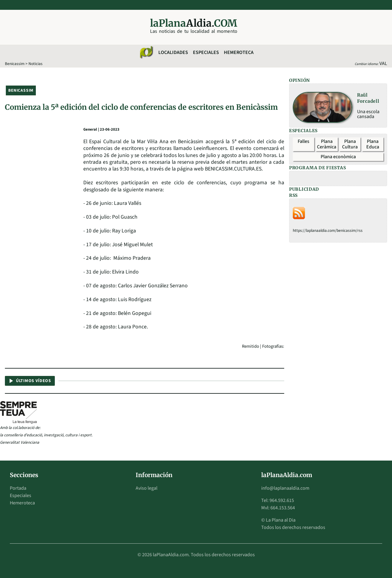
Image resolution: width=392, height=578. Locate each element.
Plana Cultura (350, 144)
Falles (303, 141)
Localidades (173, 52)
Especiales (206, 52)
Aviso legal (147, 488)
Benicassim (15, 64)
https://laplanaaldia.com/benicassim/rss (328, 230)
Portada (18, 488)
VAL (383, 63)
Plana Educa (373, 144)
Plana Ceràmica (327, 144)
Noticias (36, 64)
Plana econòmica (338, 157)
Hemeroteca (239, 52)
